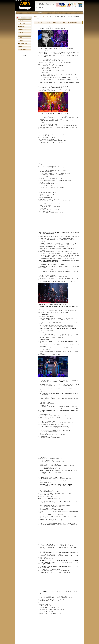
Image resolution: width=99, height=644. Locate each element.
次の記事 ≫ (80, 19)
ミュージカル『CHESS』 (45, 17)
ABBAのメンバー (23, 29)
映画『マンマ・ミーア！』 (25, 38)
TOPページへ (37, 17)
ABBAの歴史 (22, 27)
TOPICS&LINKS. (23, 49)
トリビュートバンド (23, 44)
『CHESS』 (22, 41)
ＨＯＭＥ (21, 21)
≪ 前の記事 (36, 19)
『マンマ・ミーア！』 (24, 35)
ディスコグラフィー (23, 32)
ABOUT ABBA (22, 24)
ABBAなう (21, 46)
